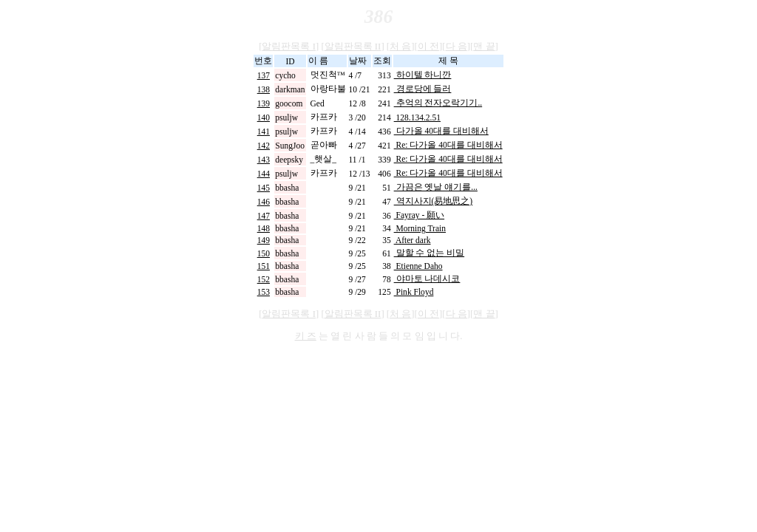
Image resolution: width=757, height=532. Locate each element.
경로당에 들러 (423, 89)
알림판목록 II (353, 47)
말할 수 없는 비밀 (430, 253)
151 (264, 266)
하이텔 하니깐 (423, 75)
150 (264, 253)
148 (264, 228)
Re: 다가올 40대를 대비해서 (448, 145)
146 (264, 202)
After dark (413, 240)
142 (264, 146)
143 (264, 160)
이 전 (428, 47)
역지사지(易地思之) (434, 201)
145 (264, 188)
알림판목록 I (288, 47)
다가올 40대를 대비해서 (441, 131)
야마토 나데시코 (427, 279)
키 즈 (306, 336)
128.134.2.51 (417, 117)
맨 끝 (484, 47)
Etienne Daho (418, 266)
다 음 (456, 47)
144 (264, 174)
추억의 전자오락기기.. (438, 103)
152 (264, 279)
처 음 (400, 47)
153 (264, 292)
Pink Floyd (414, 292)
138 (264, 89)
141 (264, 132)
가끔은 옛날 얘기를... (436, 187)
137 (264, 75)
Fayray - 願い (419, 215)
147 (264, 216)
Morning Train (420, 228)
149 (264, 240)
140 (264, 117)
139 (264, 103)
